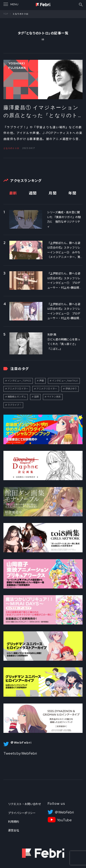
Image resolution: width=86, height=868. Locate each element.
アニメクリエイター (18, 389)
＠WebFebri (64, 812)
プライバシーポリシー (22, 813)
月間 (53, 193)
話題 (36, 397)
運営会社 (14, 830)
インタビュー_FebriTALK (65, 381)
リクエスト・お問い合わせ (25, 804)
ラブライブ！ (14, 405)
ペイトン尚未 (54, 397)
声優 (42, 381)
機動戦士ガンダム (17, 397)
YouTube (64, 820)
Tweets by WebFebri (20, 753)
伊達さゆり (71, 389)
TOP (6, 14)
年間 (72, 193)
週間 (33, 193)
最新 (13, 193)
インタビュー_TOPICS (19, 381)
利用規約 (14, 822)
